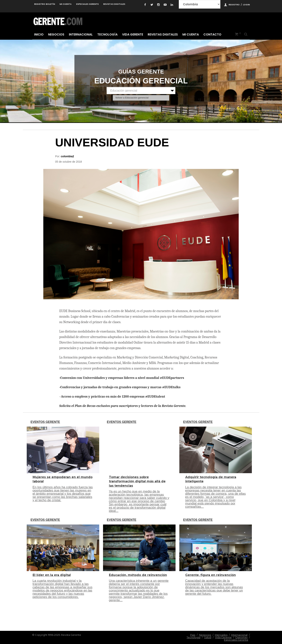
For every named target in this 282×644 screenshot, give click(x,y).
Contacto (212, 34)
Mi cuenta (66, 4)
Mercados (221, 635)
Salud (208, 637)
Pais (193, 635)
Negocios (56, 34)
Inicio (39, 34)
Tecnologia (193, 637)
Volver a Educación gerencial (132, 98)
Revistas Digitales (114, 4)
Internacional (81, 34)
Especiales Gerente (87, 4)
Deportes (241, 637)
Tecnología (107, 34)
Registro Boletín (45, 4)
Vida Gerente (133, 34)
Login (246, 5)
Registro (234, 5)
